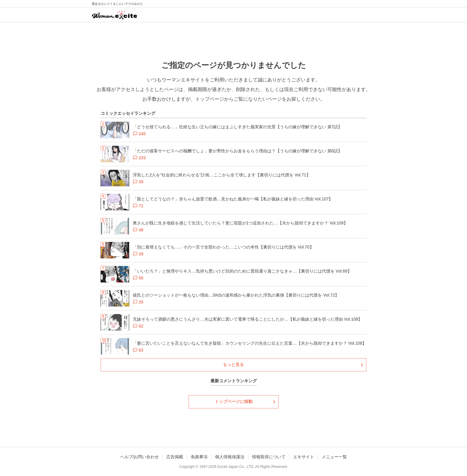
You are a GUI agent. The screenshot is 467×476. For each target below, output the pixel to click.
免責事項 (199, 457)
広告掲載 (175, 457)
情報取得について (269, 457)
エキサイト (304, 457)
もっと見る (233, 365)
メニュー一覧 (334, 457)
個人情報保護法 (230, 457)
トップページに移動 (234, 401)
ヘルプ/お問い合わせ (140, 457)
